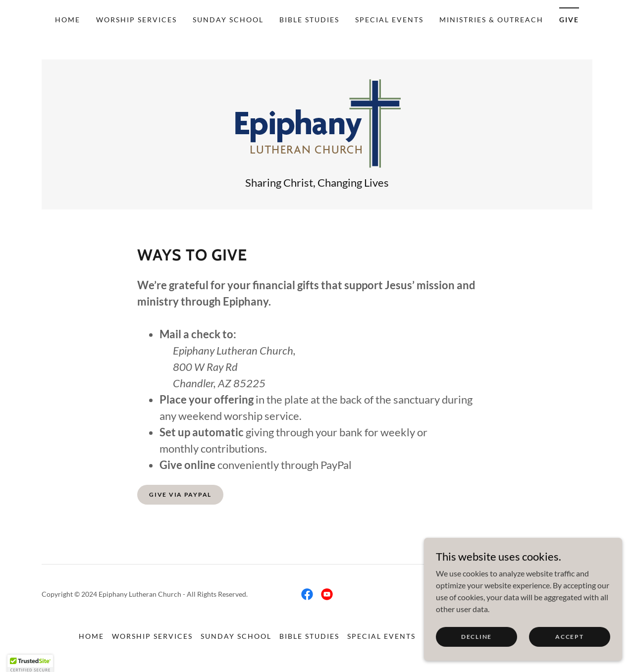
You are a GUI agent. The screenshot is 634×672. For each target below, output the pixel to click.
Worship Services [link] (136, 20)
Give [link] (569, 20)
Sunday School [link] (228, 20)
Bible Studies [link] (309, 20)
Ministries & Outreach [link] (491, 20)
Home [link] (68, 20)
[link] (317, 123)
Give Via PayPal (180, 494)
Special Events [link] (389, 20)
